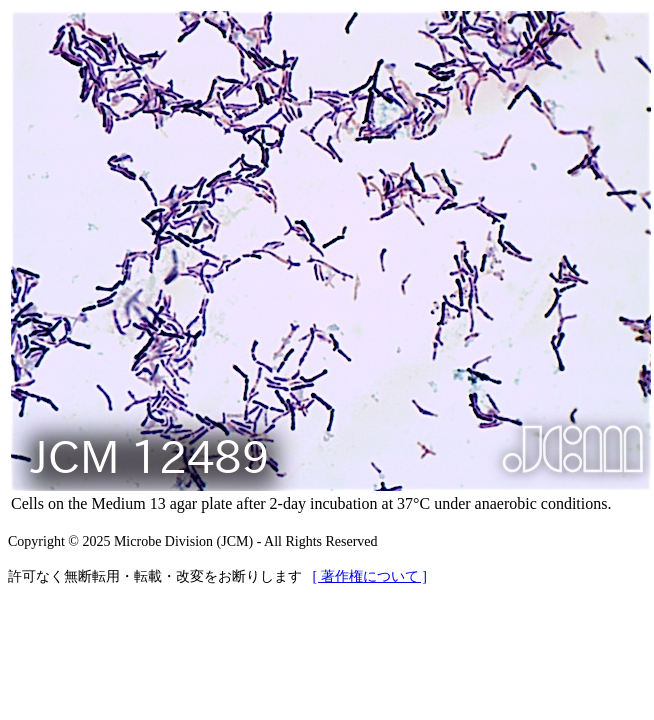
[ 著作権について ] (370, 576)
